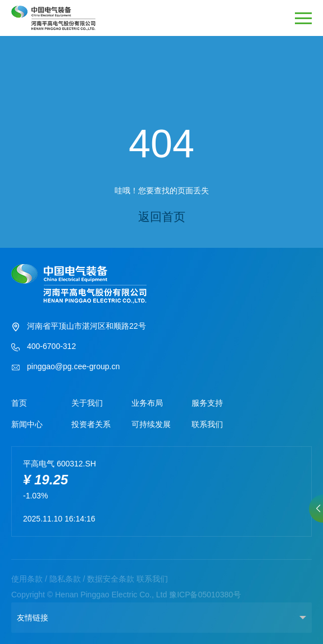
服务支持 (207, 403)
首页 (19, 403)
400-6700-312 (44, 347)
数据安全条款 (111, 579)
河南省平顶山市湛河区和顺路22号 (79, 327)
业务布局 (147, 403)
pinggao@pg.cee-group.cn (65, 368)
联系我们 (207, 424)
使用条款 (27, 579)
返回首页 (162, 217)
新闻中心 (27, 424)
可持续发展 (151, 424)
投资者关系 (91, 424)
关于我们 (87, 403)
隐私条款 (65, 579)
